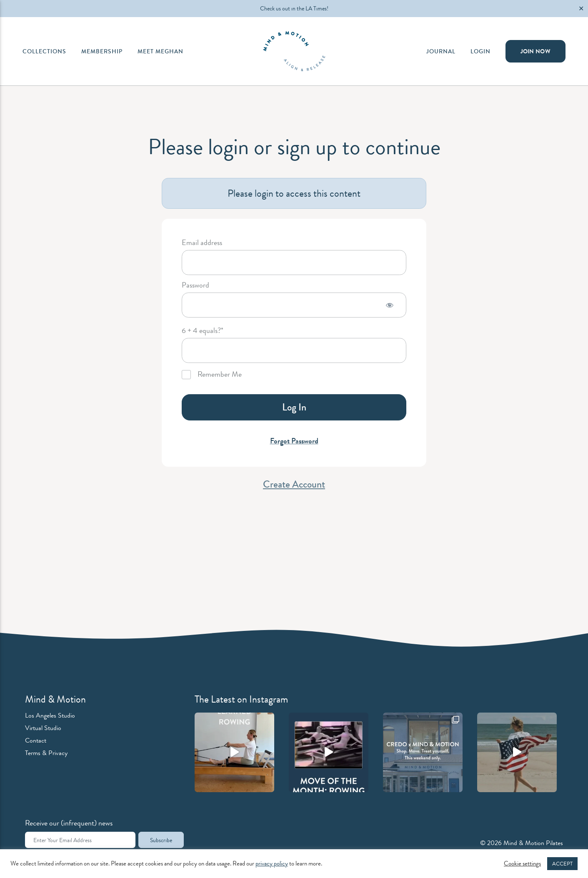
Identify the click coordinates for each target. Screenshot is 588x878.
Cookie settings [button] (522, 864)
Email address (202, 243)
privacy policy (272, 864)
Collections (44, 51)
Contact (36, 740)
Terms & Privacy (46, 753)
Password (195, 285)
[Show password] (390, 305)
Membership (102, 51)
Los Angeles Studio (50, 715)
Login (480, 51)
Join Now (535, 51)
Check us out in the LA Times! (294, 8)
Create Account (294, 484)
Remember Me (212, 375)
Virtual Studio (43, 728)
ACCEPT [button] (562, 864)
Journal (441, 51)
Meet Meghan (160, 51)
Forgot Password (294, 441)
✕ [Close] (581, 9)
